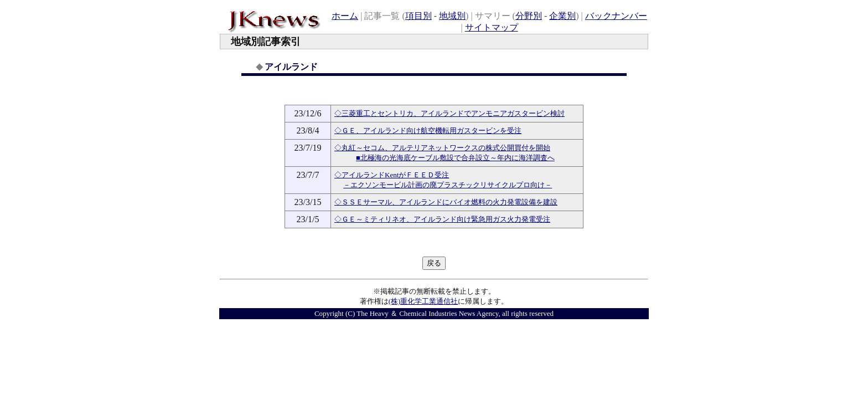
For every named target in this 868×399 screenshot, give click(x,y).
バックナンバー (616, 16)
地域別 (452, 16)
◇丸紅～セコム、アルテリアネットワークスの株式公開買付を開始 (442, 148)
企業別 (562, 16)
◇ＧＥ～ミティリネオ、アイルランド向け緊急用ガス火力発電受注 (442, 219)
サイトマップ (492, 27)
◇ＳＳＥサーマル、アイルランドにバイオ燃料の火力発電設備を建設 (446, 202)
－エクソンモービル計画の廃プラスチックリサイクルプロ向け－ (448, 185)
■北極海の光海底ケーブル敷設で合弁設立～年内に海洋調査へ (455, 158)
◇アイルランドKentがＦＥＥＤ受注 (392, 175)
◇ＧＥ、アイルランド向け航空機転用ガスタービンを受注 (428, 131)
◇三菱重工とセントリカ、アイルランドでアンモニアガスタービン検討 (449, 113)
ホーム (345, 16)
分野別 (529, 16)
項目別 (418, 16)
